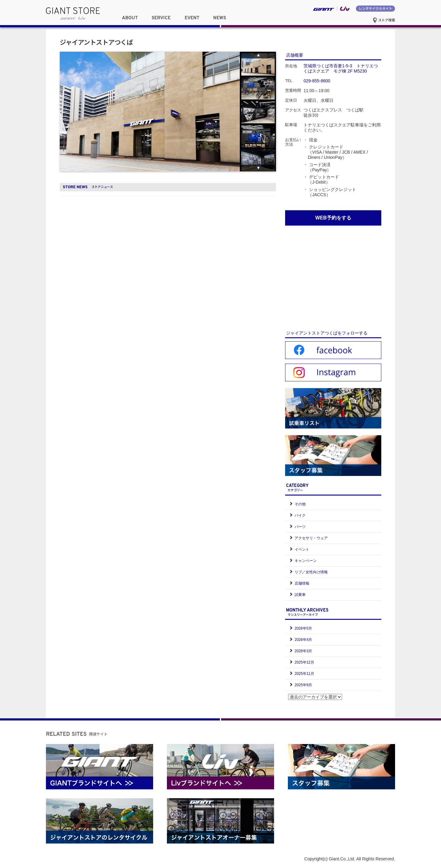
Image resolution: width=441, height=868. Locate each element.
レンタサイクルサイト (375, 8)
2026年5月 (303, 628)
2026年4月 (303, 640)
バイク (300, 515)
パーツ (300, 527)
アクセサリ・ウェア (311, 538)
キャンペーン (306, 561)
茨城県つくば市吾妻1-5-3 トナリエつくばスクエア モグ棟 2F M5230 (341, 68)
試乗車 (300, 595)
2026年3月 (303, 651)
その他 (300, 504)
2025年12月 (304, 662)
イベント (302, 549)
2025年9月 (303, 685)
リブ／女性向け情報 (311, 572)
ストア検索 (384, 20)
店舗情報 (302, 583)
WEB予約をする (333, 218)
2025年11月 (304, 674)
